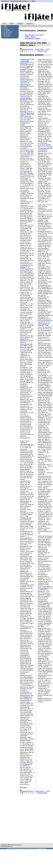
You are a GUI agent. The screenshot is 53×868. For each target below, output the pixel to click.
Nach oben (23, 787)
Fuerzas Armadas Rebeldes (26, 99)
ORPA (31, 173)
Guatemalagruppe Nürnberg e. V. (20, 1)
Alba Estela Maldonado (25, 62)
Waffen (22, 339)
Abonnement (7, 34)
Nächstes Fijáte (42, 51)
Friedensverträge (45, 148)
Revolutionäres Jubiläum (33, 38)
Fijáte (5, 26)
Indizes (12, 24)
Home (4, 24)
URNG (24, 81)
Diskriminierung (43, 324)
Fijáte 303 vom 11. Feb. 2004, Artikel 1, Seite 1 (34, 36)
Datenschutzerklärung (7, 846)
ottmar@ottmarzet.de (41, 849)
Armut (42, 317)
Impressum (30, 24)
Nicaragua (31, 151)
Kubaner (23, 267)
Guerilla (22, 69)
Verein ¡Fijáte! (17, 845)
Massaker (27, 764)
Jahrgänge (20, 24)
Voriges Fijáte (39, 49)
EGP (24, 123)
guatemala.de (5, 1)
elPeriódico (24, 86)
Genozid (45, 287)
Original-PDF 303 (27, 49)
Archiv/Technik (8, 32)
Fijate (33, 1)
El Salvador (43, 588)
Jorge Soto (26, 59)
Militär (27, 697)
